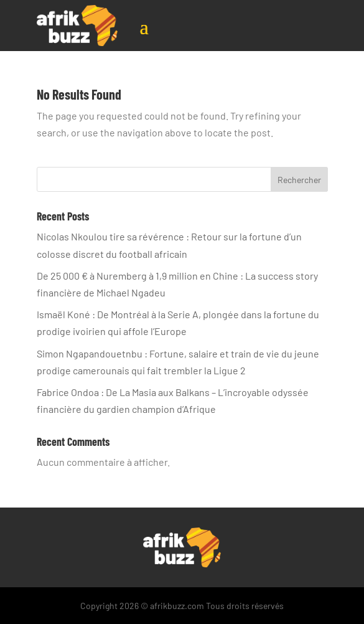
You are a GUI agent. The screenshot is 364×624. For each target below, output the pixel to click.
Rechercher (299, 180)
